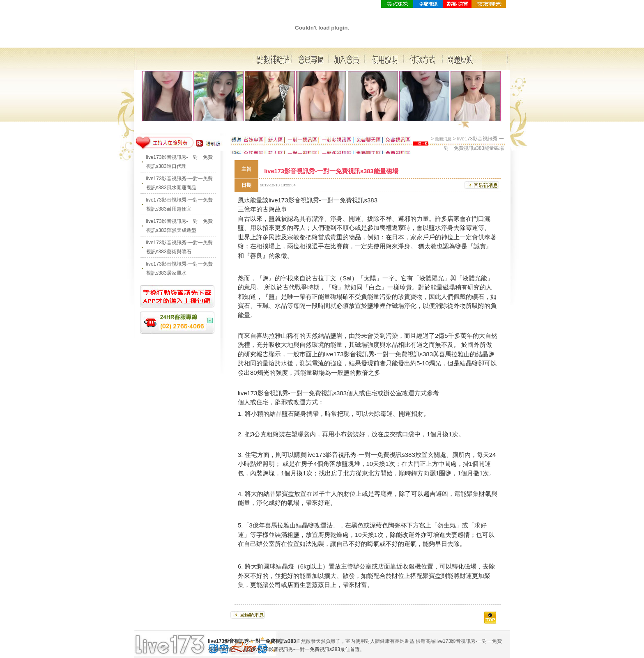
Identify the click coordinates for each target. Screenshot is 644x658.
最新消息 (443, 139)
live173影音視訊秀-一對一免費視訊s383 (323, 200)
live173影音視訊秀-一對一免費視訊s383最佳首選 (306, 649)
